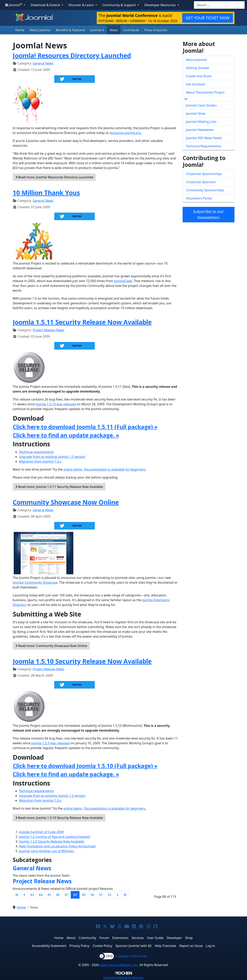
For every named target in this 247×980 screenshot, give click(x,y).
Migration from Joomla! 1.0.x (40, 461)
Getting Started (197, 68)
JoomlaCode (123, 281)
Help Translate (165, 946)
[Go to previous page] (24, 895)
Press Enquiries (156, 30)
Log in (210, 946)
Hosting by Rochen (123, 978)
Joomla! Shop (196, 113)
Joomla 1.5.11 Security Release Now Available (82, 322)
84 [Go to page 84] (41, 895)
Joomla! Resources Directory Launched (72, 55)
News (114, 30)
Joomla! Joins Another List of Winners (47, 851)
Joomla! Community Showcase (35, 582)
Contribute (131, 30)
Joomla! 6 (97, 30)
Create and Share (199, 76)
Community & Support (119, 5)
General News (43, 63)
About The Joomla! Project (205, 92)
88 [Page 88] (75, 895)
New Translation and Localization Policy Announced (57, 846)
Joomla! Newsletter (200, 130)
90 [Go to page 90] (92, 895)
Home (20, 30)
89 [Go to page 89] (84, 895)
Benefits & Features (71, 30)
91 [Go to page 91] (101, 895)
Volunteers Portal (199, 198)
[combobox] (219, 5)
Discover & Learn (82, 5)
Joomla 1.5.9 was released (50, 743)
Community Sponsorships (205, 190)
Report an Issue (191, 946)
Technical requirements (36, 452)
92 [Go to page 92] (109, 895)
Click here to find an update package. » (66, 435)
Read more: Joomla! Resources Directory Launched (54, 177)
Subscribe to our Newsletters (208, 214)
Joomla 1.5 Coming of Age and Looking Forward (55, 837)
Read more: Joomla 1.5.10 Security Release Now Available (59, 818)
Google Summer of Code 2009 (41, 832)
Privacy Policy (79, 946)
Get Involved (195, 84)
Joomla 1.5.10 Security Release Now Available (82, 661)
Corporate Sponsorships (204, 174)
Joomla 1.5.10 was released (56, 404)
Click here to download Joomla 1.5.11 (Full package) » (85, 427)
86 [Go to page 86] (58, 895)
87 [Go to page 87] (67, 895)
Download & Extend (46, 5)
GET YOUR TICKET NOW (207, 18)
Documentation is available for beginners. (115, 469)
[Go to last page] (125, 895)
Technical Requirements (204, 146)
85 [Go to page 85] (49, 895)
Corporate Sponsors (201, 182)
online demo (73, 469)
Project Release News (48, 330)
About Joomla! (40, 30)
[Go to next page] (117, 895)
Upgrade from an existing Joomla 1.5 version (52, 457)
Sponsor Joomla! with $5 (133, 946)
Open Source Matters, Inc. (119, 965)
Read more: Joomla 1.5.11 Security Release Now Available (59, 487)
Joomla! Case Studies (201, 105)
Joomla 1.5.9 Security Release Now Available (52, 841)
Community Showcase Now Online (66, 502)
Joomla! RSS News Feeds (204, 138)
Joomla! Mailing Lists (201, 122)
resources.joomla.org (125, 133)
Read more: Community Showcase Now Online (51, 646)
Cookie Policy (102, 946)
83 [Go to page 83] (32, 895)
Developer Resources (160, 5)
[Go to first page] (17, 895)
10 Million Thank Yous (46, 193)
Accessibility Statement (49, 946)
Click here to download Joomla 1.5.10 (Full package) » (85, 766)
